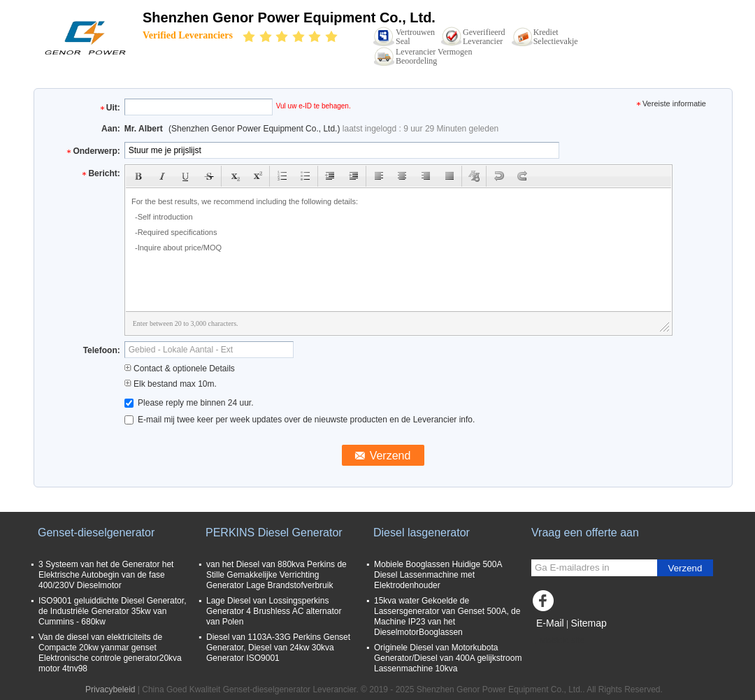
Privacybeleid (110, 690)
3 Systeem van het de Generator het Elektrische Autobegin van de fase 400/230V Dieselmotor (106, 575)
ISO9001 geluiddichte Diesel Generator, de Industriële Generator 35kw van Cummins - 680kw (112, 611)
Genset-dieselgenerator (96, 533)
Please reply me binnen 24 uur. (189, 403)
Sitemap (588, 623)
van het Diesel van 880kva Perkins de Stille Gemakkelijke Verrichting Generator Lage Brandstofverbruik (276, 575)
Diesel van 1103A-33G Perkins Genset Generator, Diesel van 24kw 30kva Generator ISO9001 (278, 648)
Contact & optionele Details (180, 369)
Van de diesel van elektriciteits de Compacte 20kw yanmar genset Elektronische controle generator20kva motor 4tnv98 (110, 653)
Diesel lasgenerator (422, 533)
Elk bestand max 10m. (171, 384)
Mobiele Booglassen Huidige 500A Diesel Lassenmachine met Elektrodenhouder (438, 575)
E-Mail (550, 623)
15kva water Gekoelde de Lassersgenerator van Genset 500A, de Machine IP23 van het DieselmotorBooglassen (447, 616)
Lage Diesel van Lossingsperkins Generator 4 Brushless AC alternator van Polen (274, 611)
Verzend (685, 568)
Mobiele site (558, 641)
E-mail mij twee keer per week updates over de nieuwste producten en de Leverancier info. (300, 420)
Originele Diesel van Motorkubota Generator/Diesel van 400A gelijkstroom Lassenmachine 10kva (448, 658)
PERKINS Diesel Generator (274, 533)
